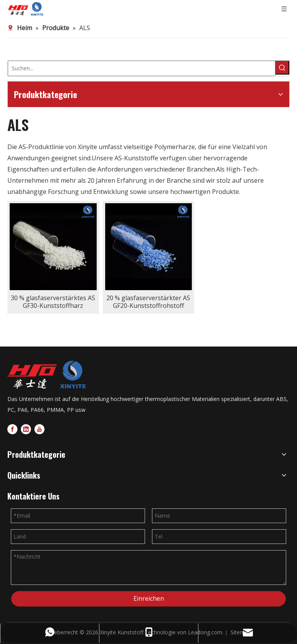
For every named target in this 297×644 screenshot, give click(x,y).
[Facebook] (12, 429)
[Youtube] (39, 429)
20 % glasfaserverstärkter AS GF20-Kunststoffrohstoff (148, 302)
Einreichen (149, 598)
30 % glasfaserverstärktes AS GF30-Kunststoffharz (53, 302)
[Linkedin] (26, 429)
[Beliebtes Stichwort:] (282, 68)
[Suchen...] (142, 68)
